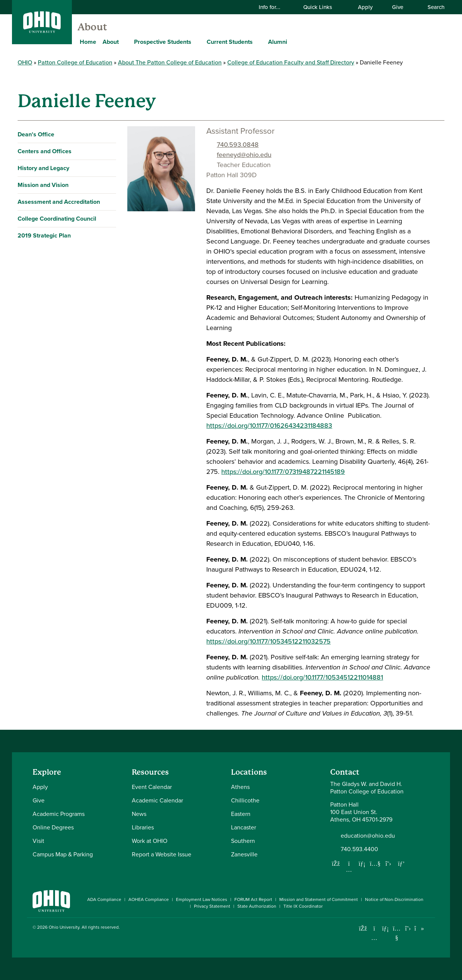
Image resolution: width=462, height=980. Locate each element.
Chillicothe (245, 800)
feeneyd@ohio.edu (244, 155)
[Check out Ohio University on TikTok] (419, 928)
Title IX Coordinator (303, 906)
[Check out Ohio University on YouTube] (397, 933)
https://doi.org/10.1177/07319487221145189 (283, 472)
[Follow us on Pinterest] (401, 863)
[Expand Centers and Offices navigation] (109, 151)
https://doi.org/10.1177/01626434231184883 (269, 426)
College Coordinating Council (57, 219)
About (92, 27)
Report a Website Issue (162, 854)
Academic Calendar (157, 800)
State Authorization (257, 906)
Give (398, 7)
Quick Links (322, 7)
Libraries (143, 827)
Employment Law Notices (202, 899)
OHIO (25, 62)
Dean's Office (36, 134)
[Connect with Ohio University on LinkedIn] (385, 928)
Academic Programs (59, 814)
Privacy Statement (212, 906)
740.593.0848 (238, 145)
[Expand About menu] (124, 42)
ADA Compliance (104, 899)
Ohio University (64, 927)
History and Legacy (43, 168)
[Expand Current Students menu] (258, 42)
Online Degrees (53, 827)
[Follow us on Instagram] (349, 869)
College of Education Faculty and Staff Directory (291, 62)
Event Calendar (152, 787)
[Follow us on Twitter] (388, 863)
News (139, 814)
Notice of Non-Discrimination (394, 899)
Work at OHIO (150, 841)
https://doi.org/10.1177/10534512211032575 (268, 641)
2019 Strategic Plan (44, 235)
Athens (240, 787)
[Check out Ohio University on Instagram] (374, 938)
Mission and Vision (43, 185)
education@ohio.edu (368, 836)
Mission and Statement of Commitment (319, 899)
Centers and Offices (45, 151)
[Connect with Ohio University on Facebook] (363, 928)
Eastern (241, 814)
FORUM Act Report (253, 899)
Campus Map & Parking (63, 854)
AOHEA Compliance (149, 899)
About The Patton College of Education (170, 62)
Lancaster (244, 827)
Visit (38, 841)
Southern (243, 841)
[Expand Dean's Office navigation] (109, 134)
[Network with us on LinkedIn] (362, 863)
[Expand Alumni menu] (293, 42)
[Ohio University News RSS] (430, 928)
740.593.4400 (359, 849)
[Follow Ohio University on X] (408, 928)
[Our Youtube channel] (375, 863)
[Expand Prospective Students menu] (197, 42)
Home (88, 42)
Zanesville (244, 854)
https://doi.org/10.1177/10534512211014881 (322, 677)
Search (432, 7)
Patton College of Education (75, 62)
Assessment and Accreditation (59, 202)
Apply (365, 7)
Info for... (274, 7)
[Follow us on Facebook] (336, 863)
